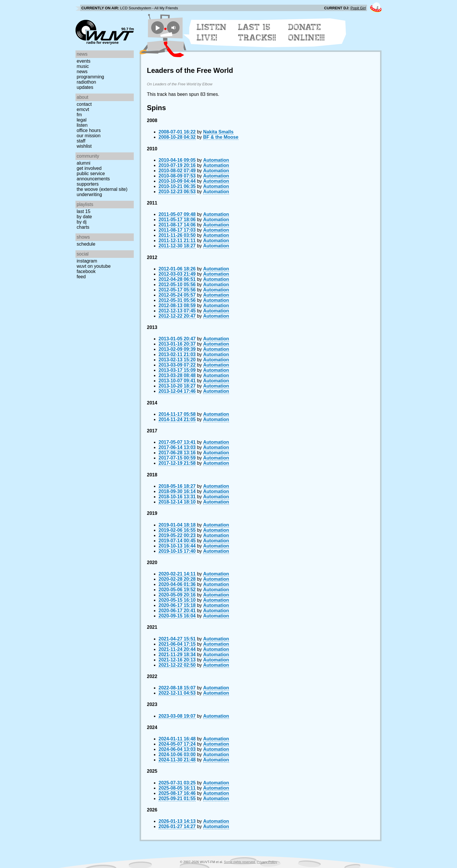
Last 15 (84, 211)
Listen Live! (212, 32)
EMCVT (83, 109)
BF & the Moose (221, 137)
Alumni (84, 163)
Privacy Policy (267, 862)
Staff (81, 141)
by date (84, 217)
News (82, 72)
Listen (82, 125)
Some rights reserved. (240, 862)
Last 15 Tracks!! (257, 32)
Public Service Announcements (93, 176)
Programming (90, 77)
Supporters (88, 184)
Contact (84, 104)
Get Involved (89, 168)
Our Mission (89, 136)
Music (83, 66)
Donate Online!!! (307, 32)
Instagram (87, 261)
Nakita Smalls (218, 132)
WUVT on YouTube (94, 266)
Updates (85, 87)
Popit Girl (358, 8)
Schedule (86, 244)
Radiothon (86, 82)
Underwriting (89, 194)
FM (79, 115)
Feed (81, 277)
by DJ (82, 222)
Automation (216, 160)
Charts (83, 227)
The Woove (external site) (102, 189)
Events (84, 61)
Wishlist (84, 146)
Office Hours (89, 130)
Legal (82, 120)
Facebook (86, 271)
